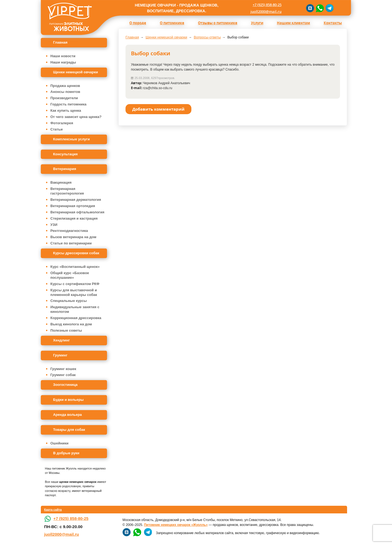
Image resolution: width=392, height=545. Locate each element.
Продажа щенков (65, 86)
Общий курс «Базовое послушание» (70, 275)
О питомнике (172, 23)
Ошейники (59, 443)
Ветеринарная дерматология (76, 200)
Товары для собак (69, 430)
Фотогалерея (62, 123)
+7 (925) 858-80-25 (267, 5)
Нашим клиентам (293, 23)
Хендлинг (62, 340)
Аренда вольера (68, 415)
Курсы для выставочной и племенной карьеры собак (74, 292)
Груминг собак (63, 375)
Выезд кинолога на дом (71, 324)
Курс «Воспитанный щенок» (75, 267)
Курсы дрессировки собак (76, 253)
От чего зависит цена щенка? (76, 117)
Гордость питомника (68, 104)
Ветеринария (65, 169)
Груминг (60, 355)
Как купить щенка (66, 110)
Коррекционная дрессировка (76, 318)
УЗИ (54, 225)
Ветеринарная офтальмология (77, 212)
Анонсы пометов (65, 92)
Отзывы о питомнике (218, 23)
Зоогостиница (65, 385)
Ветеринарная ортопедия (73, 206)
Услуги (257, 23)
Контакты (333, 23)
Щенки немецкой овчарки (76, 72)
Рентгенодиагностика (69, 231)
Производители (64, 98)
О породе (138, 23)
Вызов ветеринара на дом (73, 237)
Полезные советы (66, 330)
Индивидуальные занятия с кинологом (75, 309)
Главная (60, 42)
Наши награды (63, 62)
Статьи (56, 129)
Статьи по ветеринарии (71, 243)
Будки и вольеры (68, 400)
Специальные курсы (69, 301)
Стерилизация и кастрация (74, 218)
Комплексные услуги (71, 139)
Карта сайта (53, 510)
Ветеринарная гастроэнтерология (67, 191)
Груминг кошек (63, 369)
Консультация (65, 154)
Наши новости (63, 56)
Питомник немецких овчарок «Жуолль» (176, 525)
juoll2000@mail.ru (266, 11)
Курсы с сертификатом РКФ (75, 284)
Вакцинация (61, 182)
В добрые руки (66, 453)
